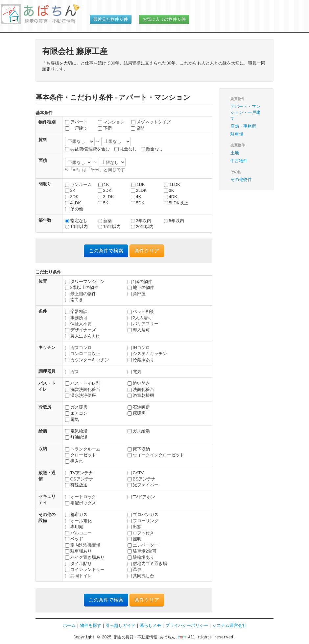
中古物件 (239, 161)
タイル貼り (78, 564)
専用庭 (74, 527)
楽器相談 (76, 311)
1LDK (172, 184)
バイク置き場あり (85, 557)
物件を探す (91, 625)
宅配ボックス (81, 503)
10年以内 (76, 227)
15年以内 (109, 227)
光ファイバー (143, 485)
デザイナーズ (81, 330)
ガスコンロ (78, 348)
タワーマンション (85, 282)
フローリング (143, 521)
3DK (72, 197)
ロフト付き (141, 533)
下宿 (105, 128)
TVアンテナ (79, 473)
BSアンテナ (142, 479)
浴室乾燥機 (141, 395)
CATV (136, 473)
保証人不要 (78, 324)
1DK (138, 184)
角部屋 (137, 294)
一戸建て (76, 128)
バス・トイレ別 (83, 383)
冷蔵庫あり (141, 360)
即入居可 (139, 330)
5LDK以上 (176, 203)
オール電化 (78, 521)
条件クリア (147, 251)
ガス (72, 372)
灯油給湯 (76, 437)
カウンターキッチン (87, 360)
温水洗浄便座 (81, 395)
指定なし (76, 221)
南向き (74, 300)
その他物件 (241, 180)
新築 (105, 221)
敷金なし (152, 149)
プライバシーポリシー (187, 625)
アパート (76, 122)
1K (104, 184)
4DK (170, 197)
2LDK (139, 190)
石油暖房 (139, 407)
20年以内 (142, 227)
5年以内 (174, 221)
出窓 (134, 527)
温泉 (134, 569)
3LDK (106, 197)
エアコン (76, 413)
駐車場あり (78, 551)
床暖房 (137, 413)
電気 (134, 372)
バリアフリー (143, 324)
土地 (235, 153)
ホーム (69, 625)
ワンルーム (78, 184)
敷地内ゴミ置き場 (147, 564)
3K (169, 190)
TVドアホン (142, 497)
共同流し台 (141, 576)
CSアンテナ (79, 479)
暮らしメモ (150, 625)
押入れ (74, 461)
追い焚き (139, 383)
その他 (74, 209)
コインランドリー (85, 569)
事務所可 (76, 318)
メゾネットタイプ (151, 122)
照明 (134, 539)
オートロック (81, 497)
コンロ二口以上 (83, 354)
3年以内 (141, 221)
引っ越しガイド (120, 625)
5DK (138, 203)
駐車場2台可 (142, 551)
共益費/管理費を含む (88, 149)
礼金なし (126, 149)
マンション (111, 122)
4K (136, 197)
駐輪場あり (141, 557)
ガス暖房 (76, 407)
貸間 (138, 128)
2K (70, 190)
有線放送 (76, 485)
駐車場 (237, 134)
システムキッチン (147, 354)
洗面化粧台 (141, 389)
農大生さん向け (83, 336)
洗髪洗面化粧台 (83, 389)
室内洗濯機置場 (83, 545)
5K (103, 203)
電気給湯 (76, 431)
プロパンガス (143, 515)
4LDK (73, 203)
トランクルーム (83, 449)
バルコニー (78, 533)
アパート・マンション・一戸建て (245, 112)
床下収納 (139, 449)
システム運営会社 (229, 625)
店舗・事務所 (243, 126)
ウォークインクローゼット (156, 455)
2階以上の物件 (82, 287)
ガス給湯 (139, 431)
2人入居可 (140, 318)
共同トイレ (78, 576)
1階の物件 (140, 282)
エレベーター (143, 545)
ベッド (74, 539)
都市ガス (76, 515)
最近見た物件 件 (111, 19)
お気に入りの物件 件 (164, 19)
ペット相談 (141, 311)
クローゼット (81, 455)
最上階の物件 (81, 294)
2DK (105, 190)
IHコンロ (139, 348)
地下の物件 (141, 287)
